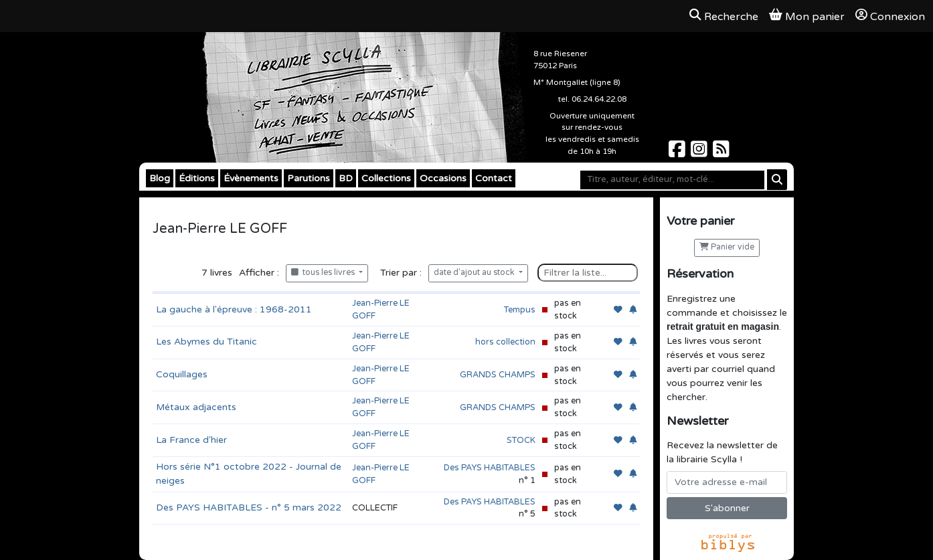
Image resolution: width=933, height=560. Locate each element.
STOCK (521, 440)
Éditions (197, 178)
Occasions (443, 178)
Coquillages (182, 374)
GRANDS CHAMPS (498, 375)
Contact (494, 178)
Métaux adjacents (196, 407)
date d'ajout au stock (475, 273)
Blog (160, 178)
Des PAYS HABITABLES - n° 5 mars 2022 (249, 507)
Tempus (520, 310)
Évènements (251, 178)
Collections (386, 178)
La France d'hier (191, 440)
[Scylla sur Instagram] (700, 153)
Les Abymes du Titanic (206, 342)
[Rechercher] (777, 180)
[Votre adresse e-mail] (727, 482)
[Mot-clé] (672, 180)
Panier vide (727, 247)
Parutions (309, 178)
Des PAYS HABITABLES (490, 468)
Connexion (890, 16)
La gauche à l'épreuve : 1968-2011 (234, 309)
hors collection (505, 342)
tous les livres (324, 273)
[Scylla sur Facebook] (678, 153)
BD (346, 178)
